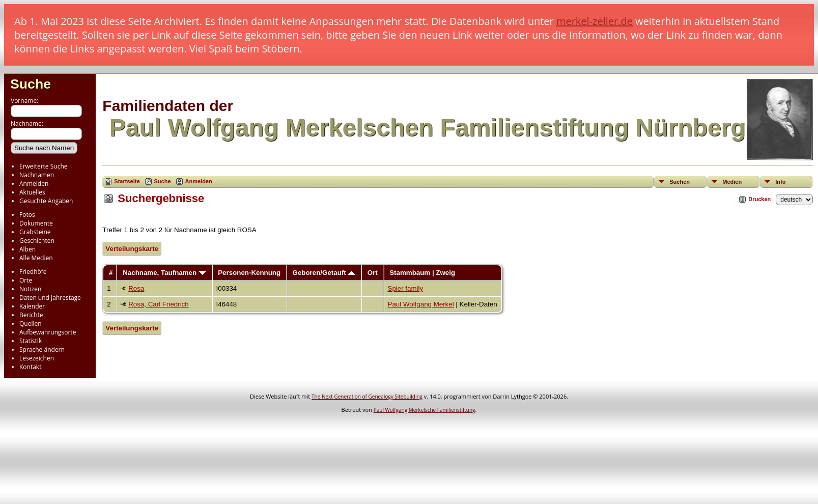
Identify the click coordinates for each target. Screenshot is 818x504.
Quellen (31, 324)
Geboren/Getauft (324, 273)
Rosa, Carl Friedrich (159, 304)
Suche (31, 84)
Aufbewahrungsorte (48, 332)
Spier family (406, 288)
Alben (27, 249)
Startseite (127, 181)
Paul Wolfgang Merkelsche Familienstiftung (425, 410)
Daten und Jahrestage (50, 298)
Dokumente (36, 223)
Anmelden (34, 184)
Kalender (32, 306)
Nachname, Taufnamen (164, 273)
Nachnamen (37, 175)
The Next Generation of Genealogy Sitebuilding (367, 397)
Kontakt (30, 367)
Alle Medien (36, 258)
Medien (732, 182)
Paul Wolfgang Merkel (421, 304)
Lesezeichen (37, 358)
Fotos (27, 215)
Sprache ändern (42, 349)
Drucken (759, 199)
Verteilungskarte (132, 249)
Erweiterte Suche (43, 166)
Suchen (680, 182)
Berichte (31, 315)
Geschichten (37, 241)
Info (780, 182)
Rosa (136, 288)
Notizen (30, 289)
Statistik (31, 341)
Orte (26, 280)
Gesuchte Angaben (46, 201)
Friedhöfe (33, 272)
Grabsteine (35, 232)
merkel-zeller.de (595, 21)
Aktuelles (32, 192)
